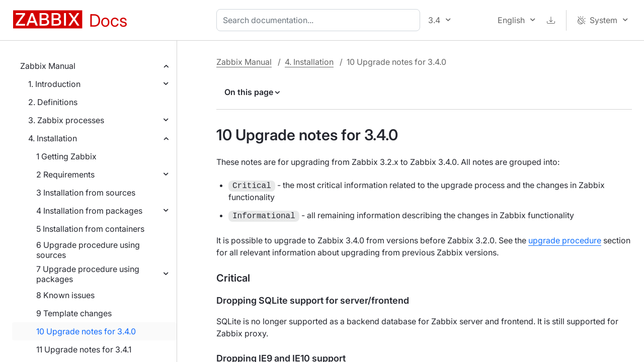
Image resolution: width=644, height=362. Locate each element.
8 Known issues (65, 295)
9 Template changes (74, 313)
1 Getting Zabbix (66, 156)
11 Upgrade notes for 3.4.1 (84, 349)
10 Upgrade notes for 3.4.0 (86, 331)
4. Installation (53, 138)
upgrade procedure (565, 240)
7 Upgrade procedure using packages (88, 274)
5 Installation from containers (90, 229)
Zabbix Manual (48, 66)
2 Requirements (65, 174)
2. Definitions (53, 102)
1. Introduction (54, 84)
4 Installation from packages (89, 211)
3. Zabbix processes (66, 120)
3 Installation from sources (86, 193)
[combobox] (320, 20)
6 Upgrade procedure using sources (88, 250)
